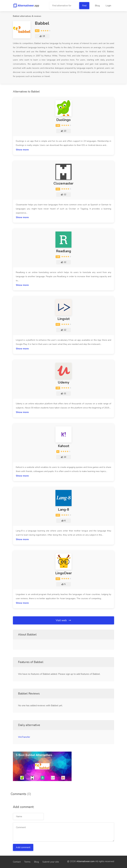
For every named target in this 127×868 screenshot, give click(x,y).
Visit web (64, 620)
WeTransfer (24, 737)
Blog (97, 6)
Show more (22, 150)
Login (108, 6)
